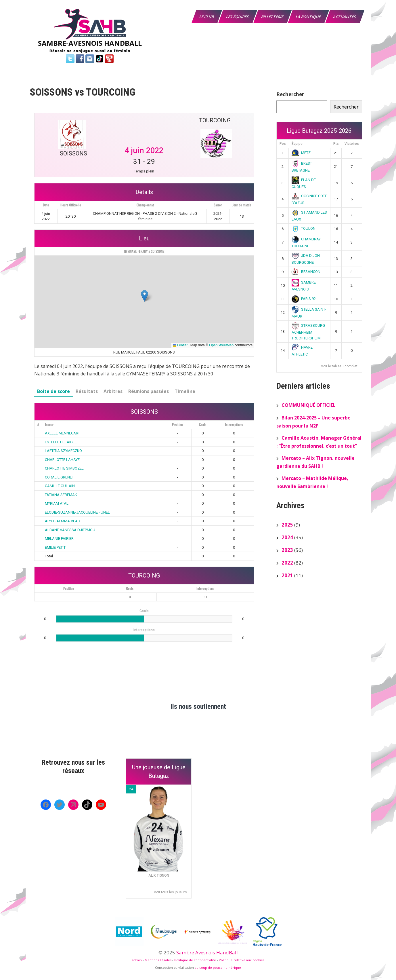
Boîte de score (53, 391)
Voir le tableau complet (339, 366)
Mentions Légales (158, 960)
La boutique (308, 17)
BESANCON (306, 272)
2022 (287, 563)
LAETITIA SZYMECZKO (63, 451)
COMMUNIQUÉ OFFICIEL (309, 405)
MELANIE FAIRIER (59, 539)
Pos (283, 144)
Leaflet (180, 345)
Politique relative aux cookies (242, 960)
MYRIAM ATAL (57, 503)
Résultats (87, 391)
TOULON (304, 228)
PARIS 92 (304, 299)
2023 (287, 550)
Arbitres (113, 391)
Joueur (49, 425)
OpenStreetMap (221, 345)
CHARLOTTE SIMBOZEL (64, 468)
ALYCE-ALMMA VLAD (63, 521)
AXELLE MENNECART (62, 433)
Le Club (207, 17)
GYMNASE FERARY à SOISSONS (144, 251)
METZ (301, 153)
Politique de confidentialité (195, 960)
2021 (287, 575)
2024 (287, 537)
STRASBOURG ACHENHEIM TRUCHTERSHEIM (308, 332)
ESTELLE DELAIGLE (61, 442)
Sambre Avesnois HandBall (207, 953)
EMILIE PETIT (55, 547)
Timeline (185, 391)
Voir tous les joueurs (170, 892)
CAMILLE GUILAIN (60, 486)
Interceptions (234, 425)
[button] (145, 296)
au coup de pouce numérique (218, 967)
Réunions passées (149, 391)
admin (137, 960)
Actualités (345, 17)
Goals (203, 425)
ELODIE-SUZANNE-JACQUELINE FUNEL (77, 512)
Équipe (297, 144)
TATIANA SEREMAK (61, 495)
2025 (287, 525)
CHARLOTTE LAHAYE (62, 460)
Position (177, 425)
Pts (336, 144)
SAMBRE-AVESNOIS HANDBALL (90, 43)
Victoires (352, 144)
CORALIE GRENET (59, 477)
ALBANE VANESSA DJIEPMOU (70, 530)
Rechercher (290, 94)
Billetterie (272, 17)
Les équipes (238, 17)
